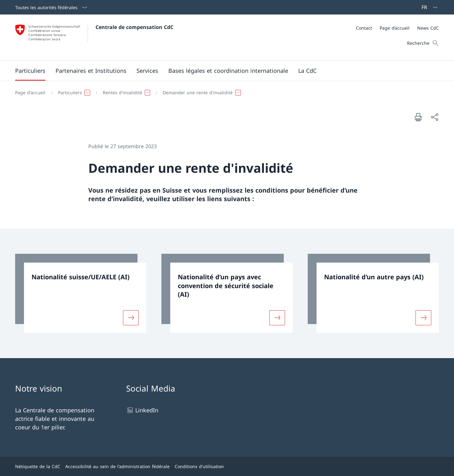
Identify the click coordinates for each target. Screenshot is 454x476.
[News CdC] (428, 28)
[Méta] (397, 28)
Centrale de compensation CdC (134, 27)
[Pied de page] (227, 466)
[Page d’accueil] (395, 28)
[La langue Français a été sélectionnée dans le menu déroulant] (428, 7)
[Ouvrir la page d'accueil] (94, 37)
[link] (81, 293)
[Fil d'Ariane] (224, 93)
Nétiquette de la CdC (38, 466)
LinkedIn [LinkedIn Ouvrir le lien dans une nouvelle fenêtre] (142, 410)
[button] (30, 71)
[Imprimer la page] (418, 117)
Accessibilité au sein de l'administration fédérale (117, 466)
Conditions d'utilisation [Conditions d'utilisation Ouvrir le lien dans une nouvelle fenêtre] (199, 466)
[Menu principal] (222, 71)
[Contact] (364, 28)
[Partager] (434, 117)
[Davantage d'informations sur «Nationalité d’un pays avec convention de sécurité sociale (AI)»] (277, 317)
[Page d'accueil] (30, 93)
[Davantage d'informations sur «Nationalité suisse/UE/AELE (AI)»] (131, 317)
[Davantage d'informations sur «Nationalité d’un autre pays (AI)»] (423, 317)
